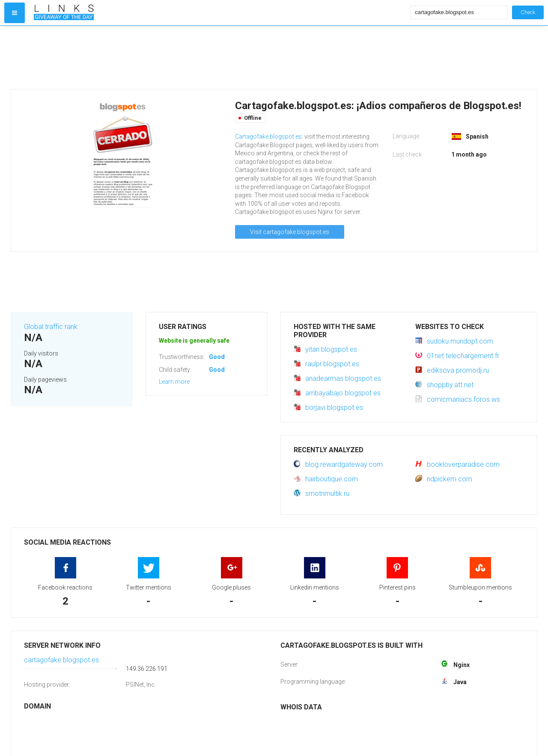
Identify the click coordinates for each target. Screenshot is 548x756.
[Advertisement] (220, 57)
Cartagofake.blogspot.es (268, 136)
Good (217, 357)
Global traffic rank (51, 327)
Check (528, 12)
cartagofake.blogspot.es (61, 660)
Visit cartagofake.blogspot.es (290, 232)
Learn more (174, 382)
